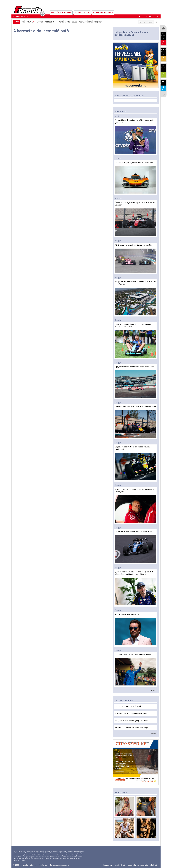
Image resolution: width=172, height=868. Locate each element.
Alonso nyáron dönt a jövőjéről (136, 629)
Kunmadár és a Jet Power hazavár (128, 706)
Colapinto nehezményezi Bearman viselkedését (136, 669)
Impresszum (108, 865)
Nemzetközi (51, 22)
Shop (17, 22)
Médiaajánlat (120, 865)
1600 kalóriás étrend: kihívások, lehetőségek (132, 728)
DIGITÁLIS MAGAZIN (61, 12)
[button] (158, 16)
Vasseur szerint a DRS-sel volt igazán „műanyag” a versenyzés (136, 505)
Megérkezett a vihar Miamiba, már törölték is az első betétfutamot (136, 298)
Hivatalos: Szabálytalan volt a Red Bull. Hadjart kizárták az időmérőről (136, 340)
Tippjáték (98, 22)
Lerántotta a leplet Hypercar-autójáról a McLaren (136, 177)
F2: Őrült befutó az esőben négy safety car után (136, 258)
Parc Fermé (120, 111)
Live (90, 22)
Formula (30, 22)
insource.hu (64, 865)
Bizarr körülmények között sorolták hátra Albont (136, 547)
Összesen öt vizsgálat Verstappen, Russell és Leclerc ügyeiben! (136, 219)
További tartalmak (124, 700)
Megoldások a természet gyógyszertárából (132, 720)
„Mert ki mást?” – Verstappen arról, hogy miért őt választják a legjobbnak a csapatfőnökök (136, 588)
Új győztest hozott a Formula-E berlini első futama (136, 382)
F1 (23, 22)
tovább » (154, 690)
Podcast (83, 22)
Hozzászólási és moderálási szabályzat (142, 865)
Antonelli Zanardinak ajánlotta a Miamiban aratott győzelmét (136, 136)
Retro (67, 22)
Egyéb (74, 22)
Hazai (60, 22)
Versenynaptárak (103, 12)
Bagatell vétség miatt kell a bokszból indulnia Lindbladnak (136, 463)
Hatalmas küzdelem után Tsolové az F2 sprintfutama (136, 422)
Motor (40, 22)
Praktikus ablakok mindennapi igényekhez (131, 713)
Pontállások (82, 12)
